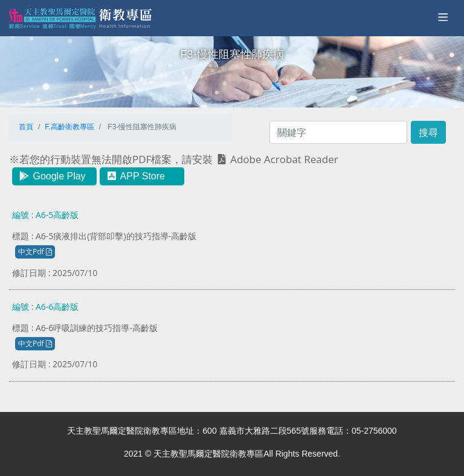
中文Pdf (35, 252)
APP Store (135, 176)
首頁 (26, 127)
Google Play (52, 176)
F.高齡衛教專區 (69, 127)
